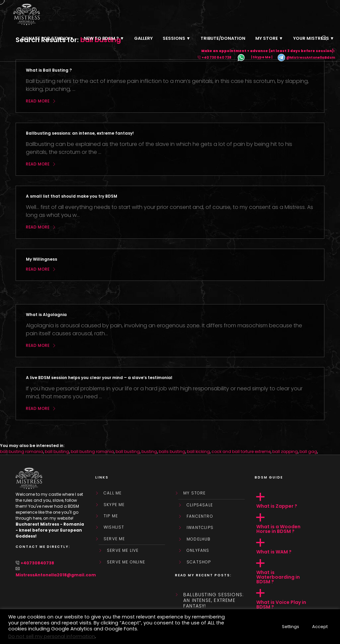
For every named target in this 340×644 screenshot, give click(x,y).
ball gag (308, 451)
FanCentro (200, 516)
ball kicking (198, 451)
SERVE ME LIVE (123, 550)
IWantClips (200, 528)
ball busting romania (22, 451)
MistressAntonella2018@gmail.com (56, 575)
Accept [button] (320, 627)
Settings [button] (291, 627)
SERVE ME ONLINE (126, 562)
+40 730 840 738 (216, 58)
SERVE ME (114, 539)
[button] (290, 501)
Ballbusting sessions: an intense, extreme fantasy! (213, 600)
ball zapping (285, 451)
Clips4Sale (200, 505)
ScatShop (199, 562)
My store (195, 493)
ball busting (57, 451)
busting (149, 451)
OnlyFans (198, 550)
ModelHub (199, 539)
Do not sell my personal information (52, 636)
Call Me (113, 493)
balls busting (172, 451)
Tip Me (111, 516)
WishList (114, 527)
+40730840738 (37, 563)
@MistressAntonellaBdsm (306, 58)
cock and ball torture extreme (241, 451)
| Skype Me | (262, 58)
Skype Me (114, 505)
